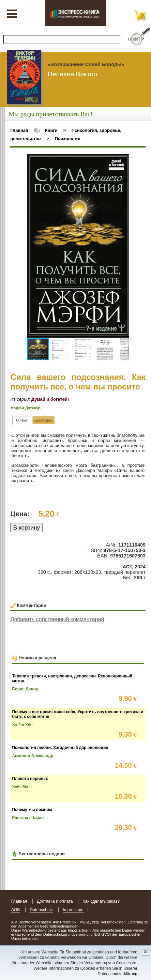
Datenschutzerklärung (117, 974)
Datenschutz (41, 910)
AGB (16, 910)
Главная (19, 130)
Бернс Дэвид (25, 689)
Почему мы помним (32, 810)
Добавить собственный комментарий (57, 619)
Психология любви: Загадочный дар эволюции (60, 748)
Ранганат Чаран (28, 818)
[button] (123, 160)
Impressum (73, 910)
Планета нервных (30, 779)
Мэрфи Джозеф (25, 408)
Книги (51, 130)
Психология (68, 139)
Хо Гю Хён (22, 725)
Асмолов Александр (33, 756)
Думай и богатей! (50, 399)
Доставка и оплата (55, 901)
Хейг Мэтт (22, 787)
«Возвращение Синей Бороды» (86, 64)
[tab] (22, 420)
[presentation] (22, 420)
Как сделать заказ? (101, 901)
